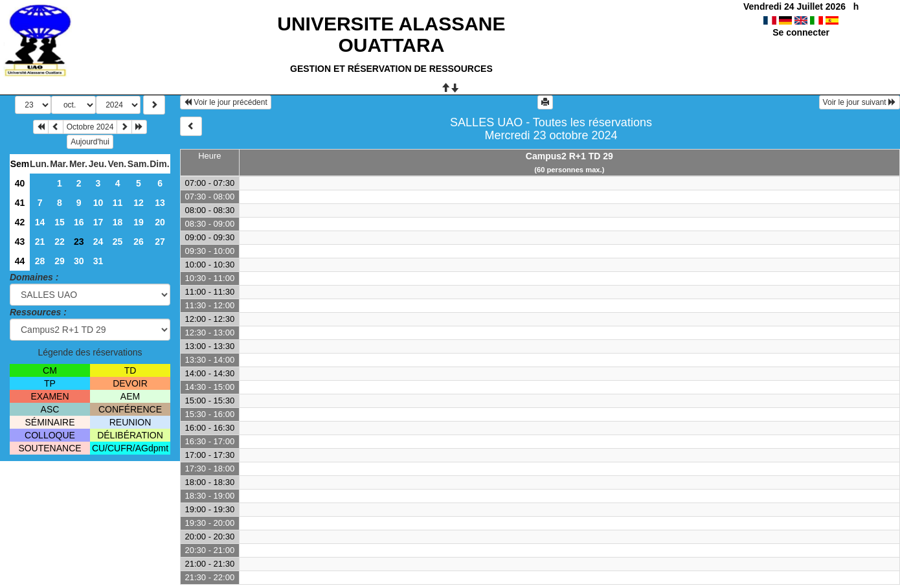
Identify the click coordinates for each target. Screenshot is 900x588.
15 (60, 222)
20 (160, 222)
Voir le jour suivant (860, 102)
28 (40, 261)
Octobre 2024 (90, 127)
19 (139, 222)
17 (98, 222)
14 (40, 222)
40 (20, 183)
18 (118, 222)
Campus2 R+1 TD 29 (569, 156)
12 (139, 203)
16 (79, 222)
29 (60, 261)
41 (20, 203)
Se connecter (801, 32)
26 (139, 242)
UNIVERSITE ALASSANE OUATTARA (391, 34)
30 (79, 261)
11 (118, 203)
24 (98, 242)
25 (118, 242)
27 (160, 242)
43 (20, 242)
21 (40, 242)
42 (20, 222)
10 (98, 203)
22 (60, 242)
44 (20, 261)
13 (160, 203)
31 (98, 261)
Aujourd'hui (90, 142)
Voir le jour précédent (226, 102)
